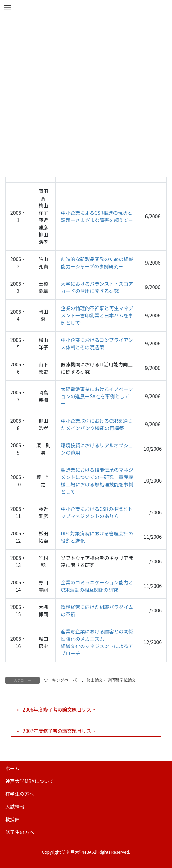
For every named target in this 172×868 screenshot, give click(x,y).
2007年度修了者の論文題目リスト (59, 731)
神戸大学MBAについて (29, 781)
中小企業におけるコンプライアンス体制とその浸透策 (97, 344)
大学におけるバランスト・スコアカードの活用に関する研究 (97, 287)
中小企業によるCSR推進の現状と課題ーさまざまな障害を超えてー (97, 216)
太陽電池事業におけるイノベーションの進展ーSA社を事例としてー (97, 396)
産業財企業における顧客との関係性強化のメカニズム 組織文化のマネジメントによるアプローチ (97, 642)
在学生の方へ (20, 794)
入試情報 (15, 807)
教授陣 (12, 819)
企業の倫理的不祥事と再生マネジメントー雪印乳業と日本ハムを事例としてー (97, 315)
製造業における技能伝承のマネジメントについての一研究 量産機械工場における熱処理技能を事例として (97, 481)
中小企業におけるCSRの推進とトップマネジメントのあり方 (97, 512)
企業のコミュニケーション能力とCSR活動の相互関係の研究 (97, 586)
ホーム (12, 768)
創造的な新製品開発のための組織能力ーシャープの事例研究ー (97, 263)
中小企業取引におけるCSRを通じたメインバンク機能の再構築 (97, 424)
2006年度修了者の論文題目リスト (59, 709)
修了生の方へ (20, 832)
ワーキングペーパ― (62, 680)
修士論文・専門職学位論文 (111, 680)
